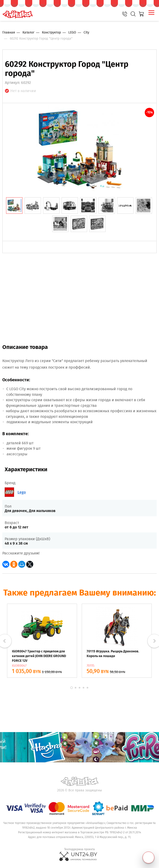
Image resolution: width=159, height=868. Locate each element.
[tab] (14, 206)
